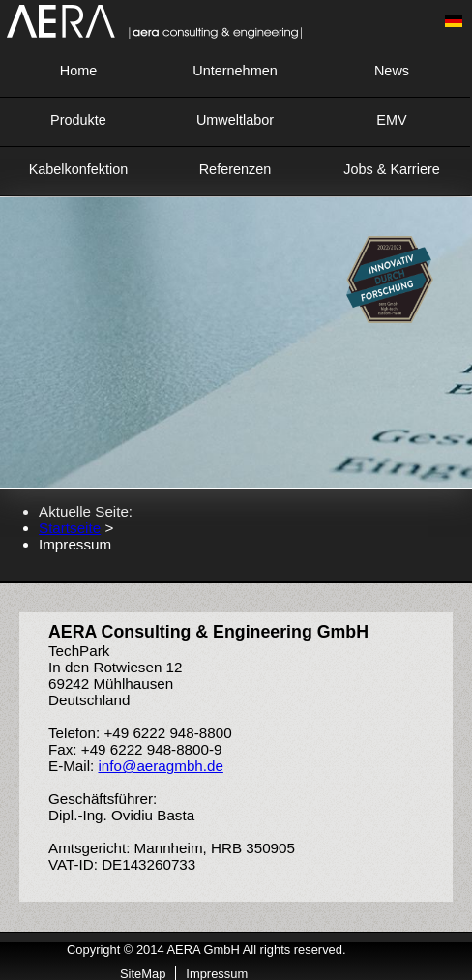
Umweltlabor (235, 120)
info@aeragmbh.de (160, 766)
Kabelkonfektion (79, 169)
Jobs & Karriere (392, 169)
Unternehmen (235, 71)
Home (79, 71)
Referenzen (236, 169)
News (392, 71)
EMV (391, 120)
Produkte (78, 120)
